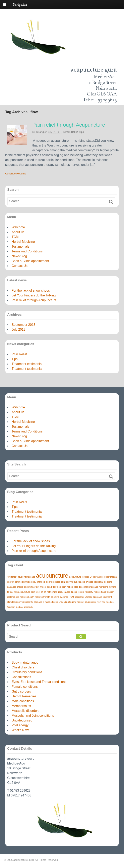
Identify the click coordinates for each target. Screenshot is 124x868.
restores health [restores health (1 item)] (27, 597)
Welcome (18, 227)
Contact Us (20, 266)
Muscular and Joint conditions (33, 716)
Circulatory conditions (27, 672)
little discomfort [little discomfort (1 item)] (81, 587)
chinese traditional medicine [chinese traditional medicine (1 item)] (99, 582)
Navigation (20, 5)
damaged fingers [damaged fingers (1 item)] (15, 587)
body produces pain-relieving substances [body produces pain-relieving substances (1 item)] (66, 582)
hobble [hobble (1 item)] (70, 587)
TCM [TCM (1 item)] (72, 597)
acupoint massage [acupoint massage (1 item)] (26, 577)
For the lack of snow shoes (31, 291)
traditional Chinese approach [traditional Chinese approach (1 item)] (88, 597)
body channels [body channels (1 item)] (38, 582)
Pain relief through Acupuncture (69, 125)
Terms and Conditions (27, 251)
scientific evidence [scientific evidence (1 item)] (60, 597)
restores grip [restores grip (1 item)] (13, 597)
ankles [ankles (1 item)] (100, 577)
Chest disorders (23, 667)
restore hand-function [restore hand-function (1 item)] (104, 592)
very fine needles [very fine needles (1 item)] (105, 602)
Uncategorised (22, 720)
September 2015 (23, 325)
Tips (81, 132)
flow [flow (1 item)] (54, 587)
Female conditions (25, 687)
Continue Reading (16, 174)
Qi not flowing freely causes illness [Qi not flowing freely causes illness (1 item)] (60, 592)
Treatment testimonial (27, 364)
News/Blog (19, 256)
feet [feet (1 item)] (37, 587)
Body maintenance (25, 663)
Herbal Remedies (24, 696)
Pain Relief (72, 132)
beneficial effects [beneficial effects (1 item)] (23, 582)
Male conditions (23, 701)
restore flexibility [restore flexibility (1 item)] (85, 592)
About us (18, 232)
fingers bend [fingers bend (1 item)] (46, 587)
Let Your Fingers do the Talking (34, 295)
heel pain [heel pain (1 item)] (62, 587)
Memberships (21, 706)
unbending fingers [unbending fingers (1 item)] (67, 602)
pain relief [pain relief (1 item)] (36, 592)
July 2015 (19, 329)
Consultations (21, 677)
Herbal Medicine (23, 242)
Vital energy (20, 725)
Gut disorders (21, 691)
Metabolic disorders (26, 711)
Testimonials (20, 246)
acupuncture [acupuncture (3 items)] (52, 575)
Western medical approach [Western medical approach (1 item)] (20, 607)
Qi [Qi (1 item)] (42, 592)
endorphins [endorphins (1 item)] (29, 587)
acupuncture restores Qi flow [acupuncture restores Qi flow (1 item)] (83, 577)
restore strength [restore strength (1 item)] (43, 597)
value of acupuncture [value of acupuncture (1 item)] (87, 602)
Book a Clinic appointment (30, 261)
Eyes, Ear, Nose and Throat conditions (39, 682)
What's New (20, 730)
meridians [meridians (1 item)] (104, 587)
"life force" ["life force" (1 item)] (12, 577)
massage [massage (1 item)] (94, 587)
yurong (40, 132)
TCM (15, 237)
